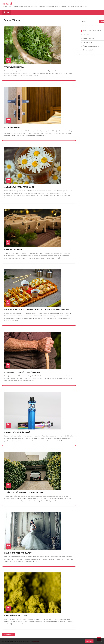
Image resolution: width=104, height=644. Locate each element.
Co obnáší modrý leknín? (16, 616)
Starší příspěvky (9, 634)
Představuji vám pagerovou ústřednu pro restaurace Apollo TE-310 (37, 310)
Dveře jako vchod (13, 127)
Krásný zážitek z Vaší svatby (18, 553)
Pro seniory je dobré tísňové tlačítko (22, 372)
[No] (102, 641)
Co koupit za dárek (13, 250)
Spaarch (7, 4)
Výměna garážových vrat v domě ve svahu (24, 493)
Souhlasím (89, 641)
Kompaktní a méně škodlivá (17, 432)
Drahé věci (86, 35)
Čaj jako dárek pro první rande (19, 187)
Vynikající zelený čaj (14, 67)
